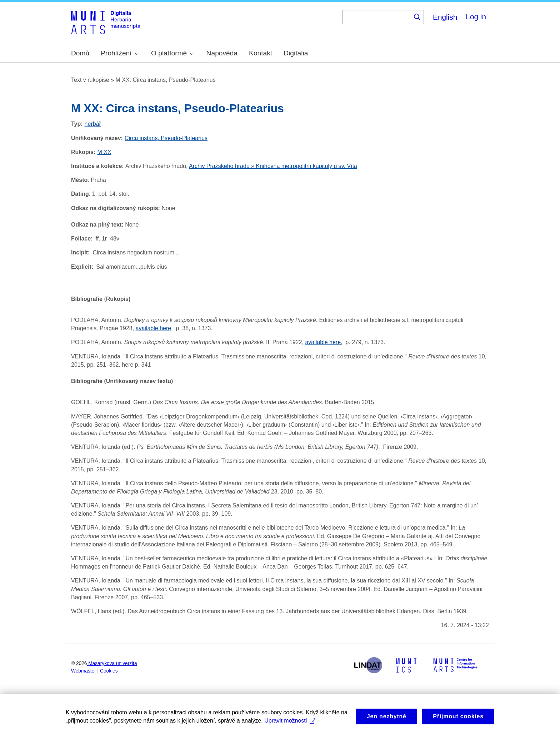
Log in (476, 17)
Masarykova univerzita (112, 663)
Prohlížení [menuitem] (120, 53)
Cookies (109, 671)
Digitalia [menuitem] (296, 53)
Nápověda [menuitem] (222, 53)
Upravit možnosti (290, 728)
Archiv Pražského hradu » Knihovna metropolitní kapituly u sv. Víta (273, 166)
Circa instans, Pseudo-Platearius (166, 138)
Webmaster (84, 671)
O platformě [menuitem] (172, 53)
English (445, 17)
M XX (104, 152)
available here (323, 342)
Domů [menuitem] (80, 53)
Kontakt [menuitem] (261, 53)
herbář (93, 124)
